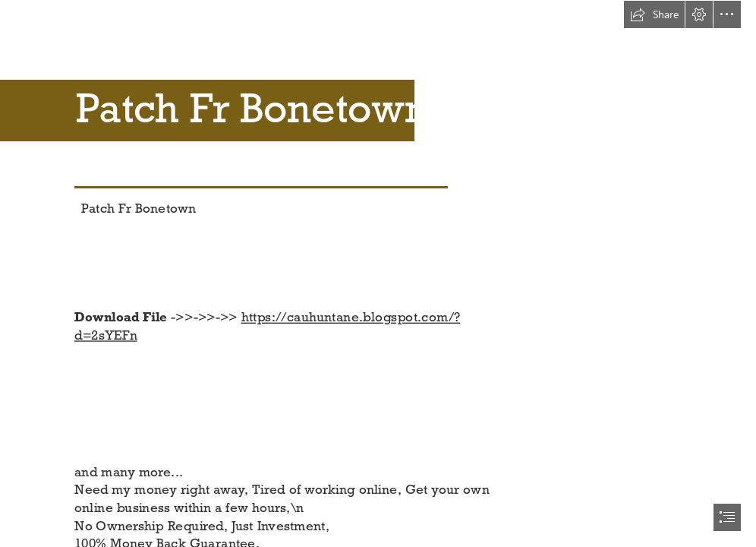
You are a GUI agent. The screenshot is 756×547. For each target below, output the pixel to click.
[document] (378, 273)
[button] (654, 14)
